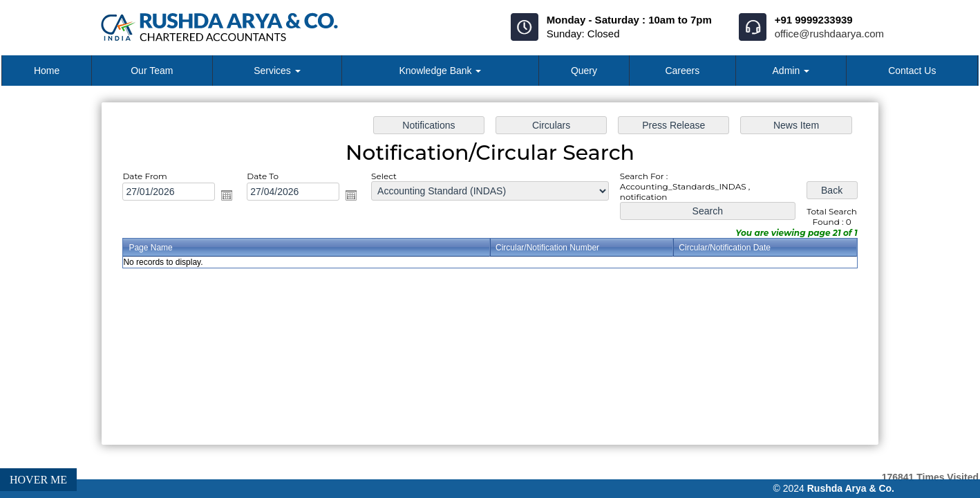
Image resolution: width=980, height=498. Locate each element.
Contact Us (912, 71)
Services (277, 71)
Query (584, 71)
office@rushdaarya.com (829, 34)
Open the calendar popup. (232, 196)
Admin (791, 71)
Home (47, 71)
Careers (682, 71)
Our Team (152, 71)
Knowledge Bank (440, 71)
